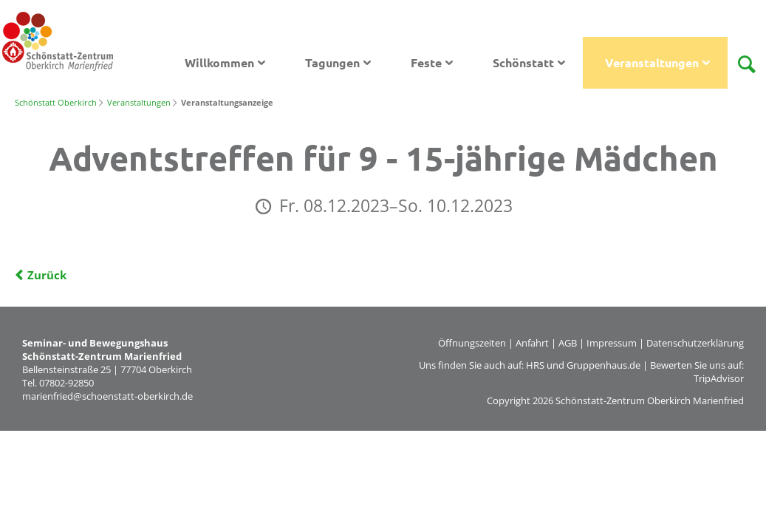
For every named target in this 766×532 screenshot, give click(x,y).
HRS (535, 365)
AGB (568, 343)
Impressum (612, 343)
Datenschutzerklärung (695, 343)
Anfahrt (532, 343)
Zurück (47, 275)
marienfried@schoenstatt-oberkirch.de (107, 396)
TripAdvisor (719, 378)
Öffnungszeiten (472, 343)
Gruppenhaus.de (603, 365)
